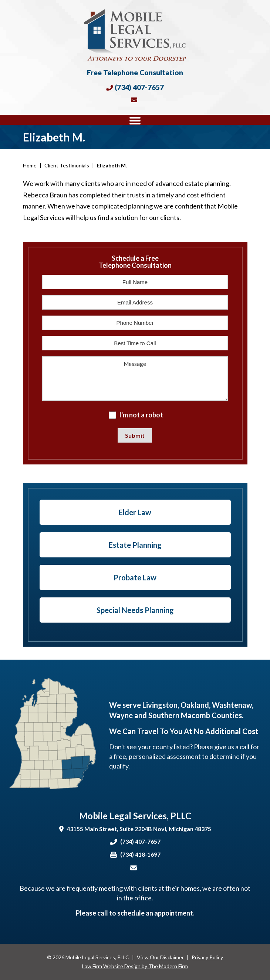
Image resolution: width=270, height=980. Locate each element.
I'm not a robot (141, 415)
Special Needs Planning (135, 610)
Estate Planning (135, 545)
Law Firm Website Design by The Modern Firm (135, 966)
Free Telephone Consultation (135, 72)
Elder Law (135, 512)
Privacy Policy (207, 957)
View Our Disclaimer (160, 957)
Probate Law (135, 577)
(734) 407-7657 (139, 87)
